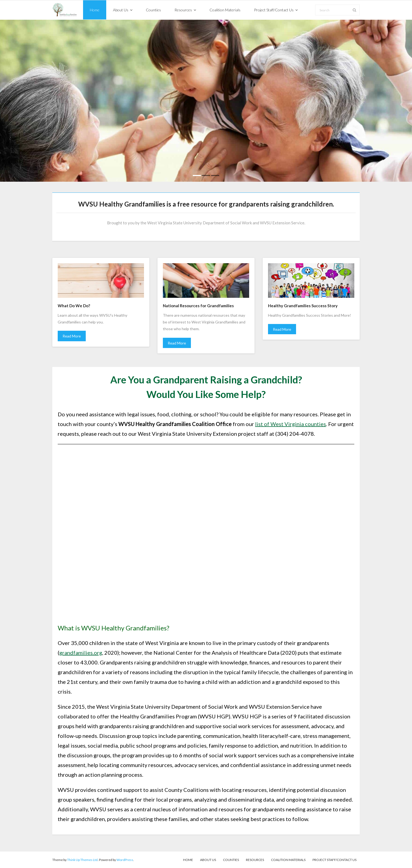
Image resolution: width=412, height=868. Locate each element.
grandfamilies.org (81, 653)
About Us (208, 860)
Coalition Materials (288, 860)
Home (188, 860)
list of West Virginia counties (291, 424)
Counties (231, 860)
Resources (255, 860)
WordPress (125, 860)
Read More (72, 336)
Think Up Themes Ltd (82, 860)
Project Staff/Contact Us (334, 860)
